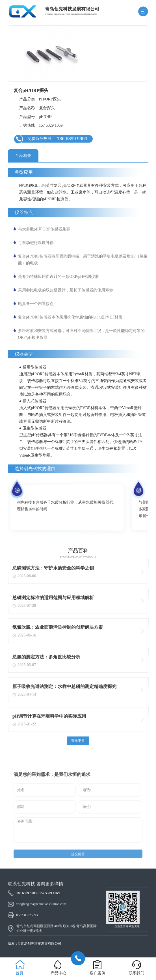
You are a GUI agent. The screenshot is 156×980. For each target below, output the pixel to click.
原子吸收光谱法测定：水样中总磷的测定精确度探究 (64, 688)
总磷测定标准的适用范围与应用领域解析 (53, 599)
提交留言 (78, 865)
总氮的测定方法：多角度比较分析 (46, 658)
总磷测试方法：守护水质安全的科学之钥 (53, 569)
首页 (19, 973)
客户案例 (97, 973)
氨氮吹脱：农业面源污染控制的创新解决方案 (57, 629)
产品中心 (58, 973)
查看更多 (78, 741)
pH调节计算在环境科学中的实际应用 (49, 717)
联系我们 (136, 973)
